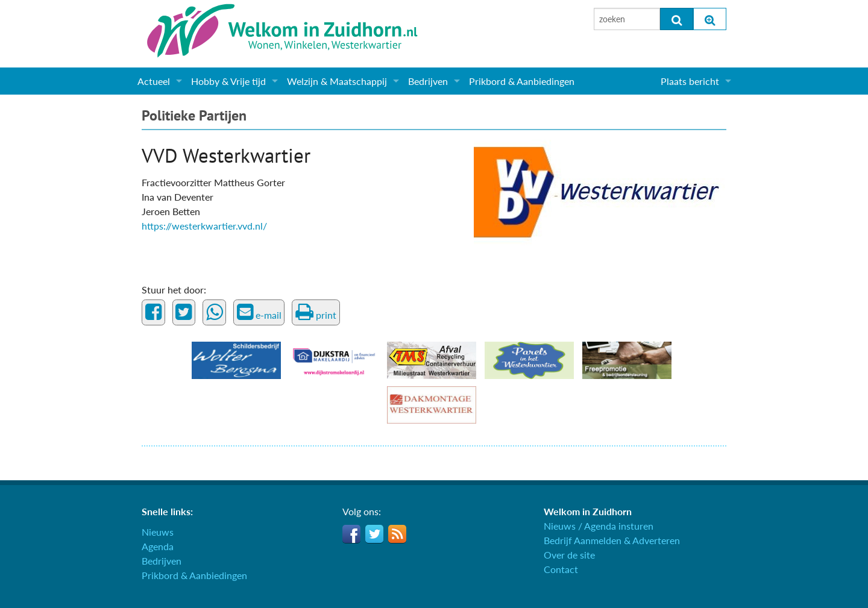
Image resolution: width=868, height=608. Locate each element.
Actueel (154, 81)
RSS (397, 534)
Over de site (569, 555)
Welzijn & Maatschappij (337, 81)
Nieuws (158, 532)
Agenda (158, 546)
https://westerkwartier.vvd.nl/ (204, 226)
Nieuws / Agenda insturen (599, 526)
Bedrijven (428, 81)
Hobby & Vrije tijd (228, 81)
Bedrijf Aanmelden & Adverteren (612, 540)
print (316, 312)
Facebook (351, 534)
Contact (561, 569)
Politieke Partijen (194, 115)
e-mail (259, 312)
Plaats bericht (690, 81)
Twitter (374, 534)
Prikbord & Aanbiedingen (522, 81)
